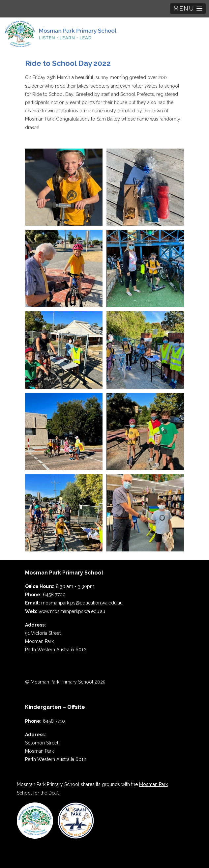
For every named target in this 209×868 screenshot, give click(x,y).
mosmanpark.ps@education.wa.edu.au (82, 603)
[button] (188, 9)
